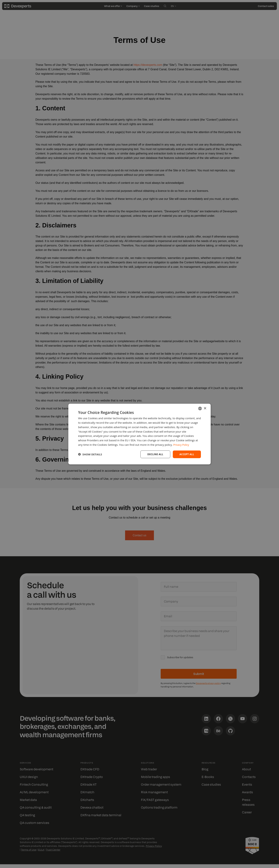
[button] (90, 454)
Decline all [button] (154, 454)
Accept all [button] (187, 454)
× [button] (205, 408)
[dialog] (139, 434)
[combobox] (200, 408)
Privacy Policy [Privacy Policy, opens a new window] (182, 444)
